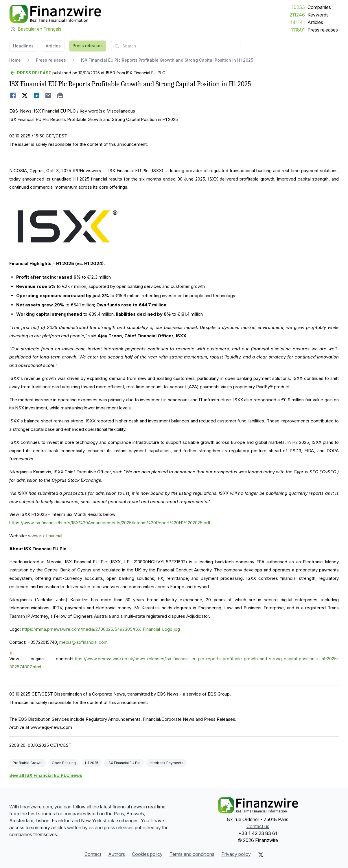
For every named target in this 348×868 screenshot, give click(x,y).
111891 (298, 30)
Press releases (323, 30)
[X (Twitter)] (261, 855)
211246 (297, 15)
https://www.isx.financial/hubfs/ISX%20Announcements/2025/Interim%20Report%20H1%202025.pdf (110, 523)
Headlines (23, 46)
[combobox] (176, 46)
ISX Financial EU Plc (124, 763)
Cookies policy (147, 854)
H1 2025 (92, 763)
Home (15, 60)
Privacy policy (236, 854)
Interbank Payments (166, 763)
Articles (315, 22)
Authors (117, 854)
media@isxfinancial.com (83, 642)
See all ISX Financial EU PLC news (46, 775)
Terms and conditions (192, 854)
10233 (298, 7)
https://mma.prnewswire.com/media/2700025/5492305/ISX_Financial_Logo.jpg (101, 629)
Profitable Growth (28, 763)
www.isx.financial (45, 536)
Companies (319, 7)
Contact (93, 854)
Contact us (258, 826)
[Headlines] (55, 14)
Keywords (318, 15)
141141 (298, 22)
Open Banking (64, 763)
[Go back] (30, 73)
